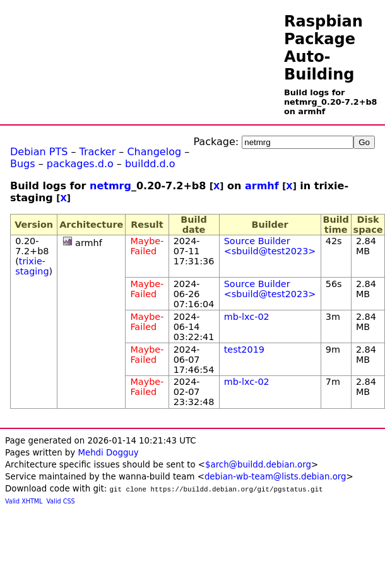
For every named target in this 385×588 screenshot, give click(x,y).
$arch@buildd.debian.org (258, 465)
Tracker (98, 152)
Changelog (154, 152)
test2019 (244, 350)
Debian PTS (39, 152)
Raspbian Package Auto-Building (323, 48)
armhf (262, 186)
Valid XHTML (24, 501)
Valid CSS (61, 501)
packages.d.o (80, 164)
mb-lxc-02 (247, 317)
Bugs (23, 164)
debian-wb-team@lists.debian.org (275, 477)
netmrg (110, 186)
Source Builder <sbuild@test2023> (270, 246)
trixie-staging (32, 266)
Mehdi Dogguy (108, 453)
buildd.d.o (150, 164)
